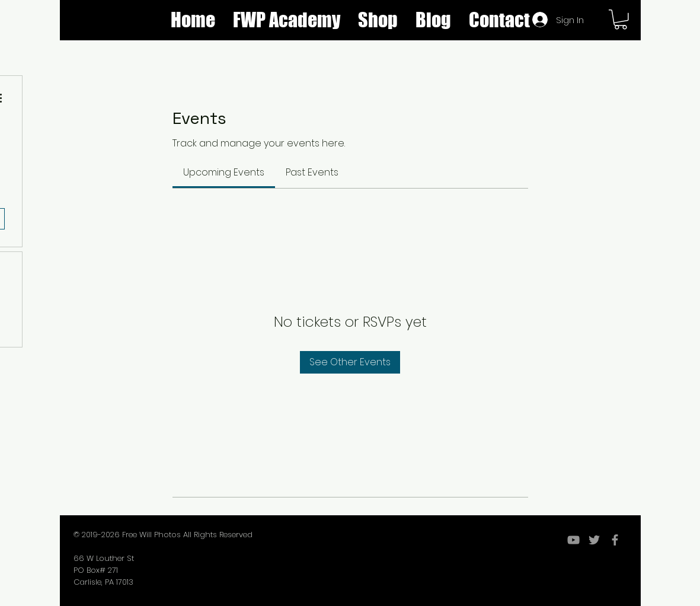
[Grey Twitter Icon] (594, 540)
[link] (224, 172)
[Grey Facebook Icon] (615, 540)
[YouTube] (573, 540)
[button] (378, 20)
